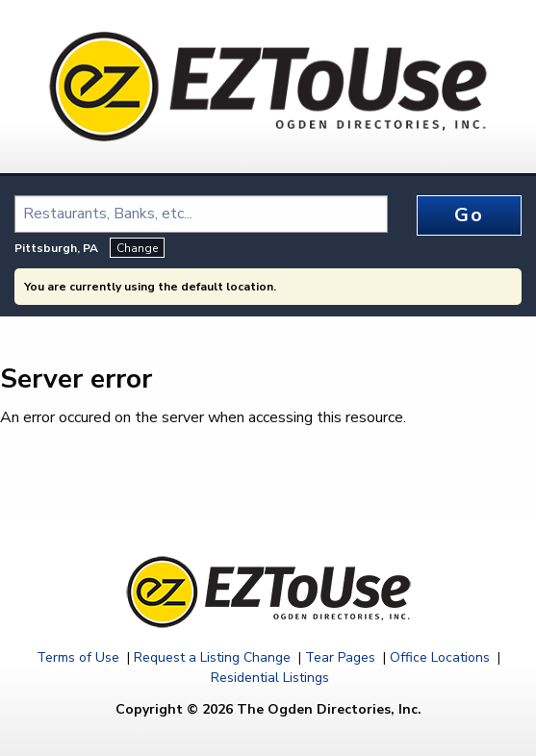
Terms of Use (78, 657)
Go (469, 215)
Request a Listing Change (212, 657)
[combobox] (201, 214)
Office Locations (440, 657)
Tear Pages (340, 657)
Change (137, 248)
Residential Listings (270, 678)
